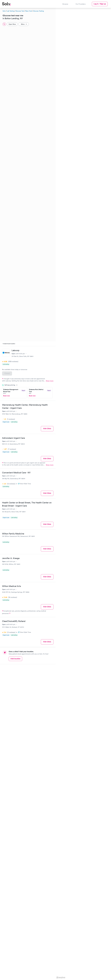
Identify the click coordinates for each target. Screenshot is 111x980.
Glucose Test (20, 11)
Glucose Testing (38, 11)
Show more (50, 381)
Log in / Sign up (100, 4)
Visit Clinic (47, 429)
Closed (7, 373)
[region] (83, 494)
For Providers (81, 4)
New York (29, 11)
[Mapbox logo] (61, 978)
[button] (58, 29)
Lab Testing (11, 11)
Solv (4, 11)
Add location (15, 659)
